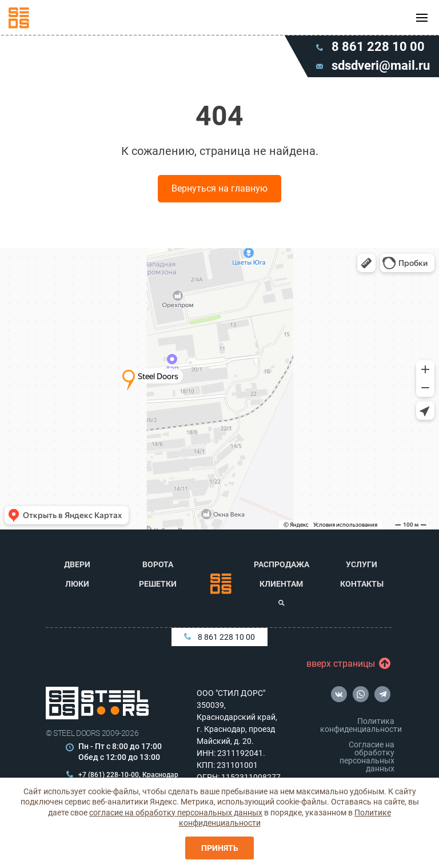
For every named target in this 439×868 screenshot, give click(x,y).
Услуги (362, 564)
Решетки (158, 584)
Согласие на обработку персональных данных (367, 756)
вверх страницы (344, 664)
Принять (220, 848)
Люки (77, 584)
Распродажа (282, 564)
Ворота (158, 564)
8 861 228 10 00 (219, 637)
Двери (77, 564)
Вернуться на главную (219, 188)
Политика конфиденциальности (360, 725)
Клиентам (281, 584)
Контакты (362, 584)
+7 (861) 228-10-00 (109, 775)
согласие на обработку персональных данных (176, 813)
